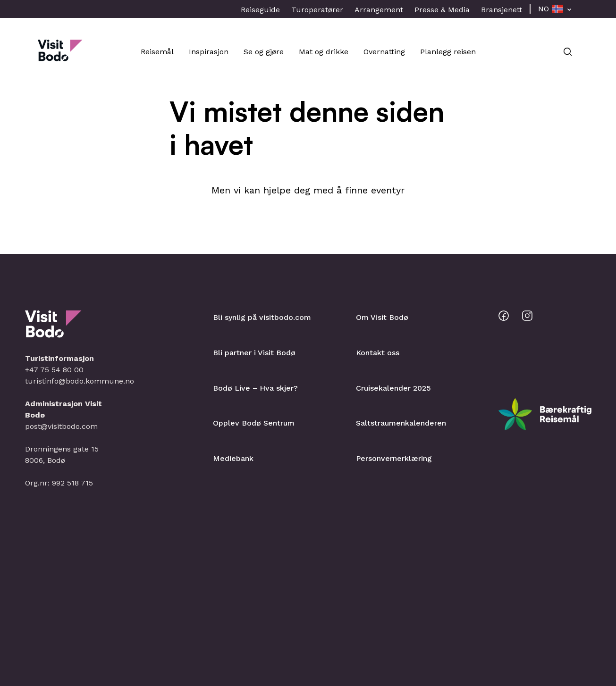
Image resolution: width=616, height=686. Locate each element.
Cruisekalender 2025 (393, 388)
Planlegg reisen (448, 52)
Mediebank (233, 458)
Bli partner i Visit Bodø (254, 353)
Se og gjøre (264, 52)
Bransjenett (502, 10)
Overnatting (384, 52)
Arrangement (379, 10)
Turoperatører (317, 10)
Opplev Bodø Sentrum (254, 423)
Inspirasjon (209, 52)
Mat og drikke (324, 52)
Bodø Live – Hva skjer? (255, 388)
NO (544, 9)
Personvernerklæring (394, 458)
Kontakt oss (378, 353)
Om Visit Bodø (382, 317)
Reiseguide (260, 10)
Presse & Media (442, 10)
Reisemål (157, 52)
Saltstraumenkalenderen (401, 423)
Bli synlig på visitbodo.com (262, 317)
